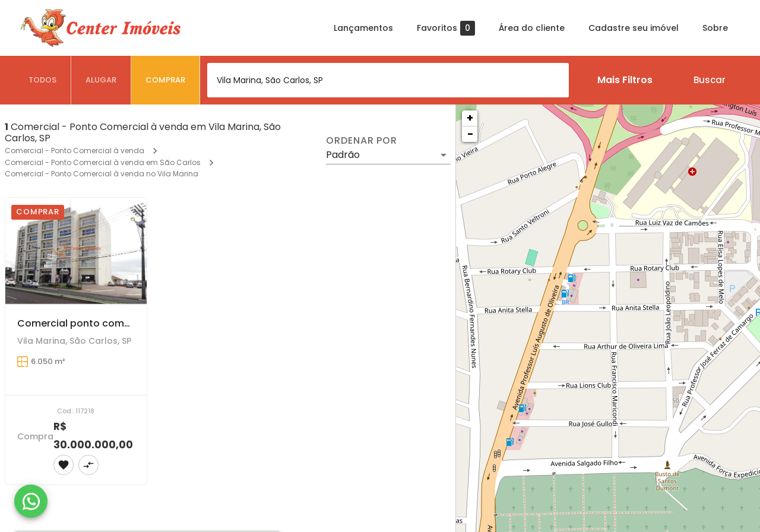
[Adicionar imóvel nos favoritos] (64, 465)
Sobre (715, 28)
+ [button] (470, 118)
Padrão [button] (343, 155)
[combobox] (388, 80)
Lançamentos (363, 28)
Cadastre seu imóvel (634, 28)
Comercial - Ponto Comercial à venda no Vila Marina (102, 174)
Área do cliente (532, 28)
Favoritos (446, 28)
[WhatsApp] (31, 501)
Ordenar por (362, 141)
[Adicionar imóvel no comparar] (88, 465)
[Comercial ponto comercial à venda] (76, 251)
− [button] (470, 134)
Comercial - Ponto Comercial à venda (75, 151)
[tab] (43, 80)
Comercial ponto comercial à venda (105, 323)
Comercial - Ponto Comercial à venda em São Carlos (103, 162)
